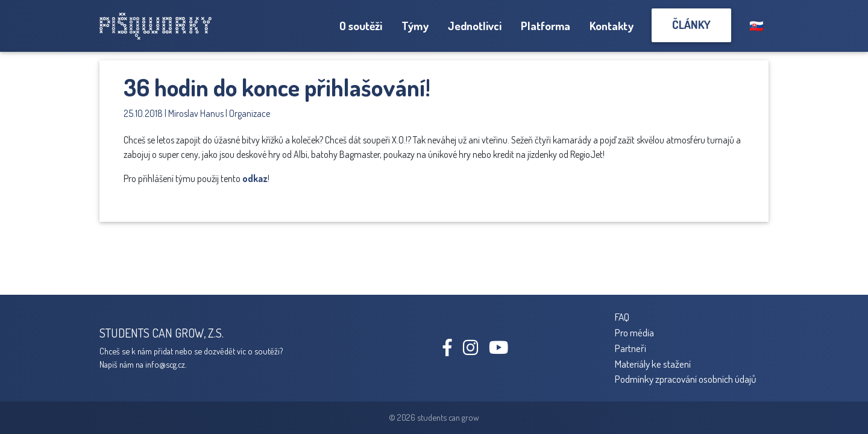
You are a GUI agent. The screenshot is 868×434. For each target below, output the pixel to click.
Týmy (415, 26)
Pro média (634, 332)
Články (691, 24)
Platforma (546, 26)
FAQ (622, 316)
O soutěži (361, 26)
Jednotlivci (475, 26)
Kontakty (612, 26)
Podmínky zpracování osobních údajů (686, 379)
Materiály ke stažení (653, 363)
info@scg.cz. (166, 364)
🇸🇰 (756, 26)
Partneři (631, 348)
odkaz (255, 178)
